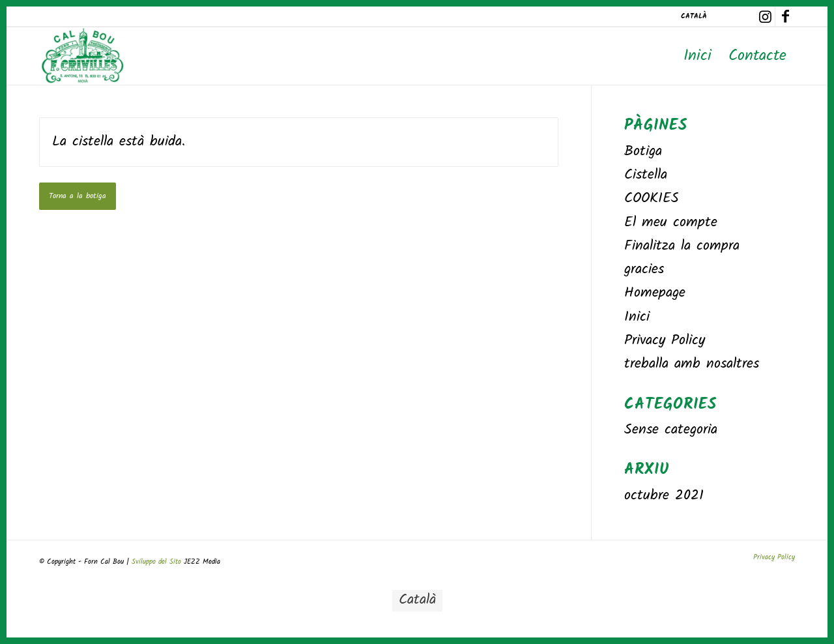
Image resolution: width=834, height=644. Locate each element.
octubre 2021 (664, 496)
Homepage (655, 293)
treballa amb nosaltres (692, 364)
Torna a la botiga (78, 196)
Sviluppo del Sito (158, 562)
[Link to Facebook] (785, 16)
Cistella (646, 175)
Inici (637, 317)
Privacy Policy (665, 341)
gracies (644, 270)
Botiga (643, 152)
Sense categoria (671, 430)
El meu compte (671, 223)
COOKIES (652, 198)
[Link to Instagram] (765, 16)
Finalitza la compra (682, 246)
